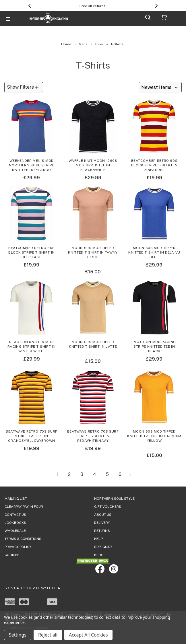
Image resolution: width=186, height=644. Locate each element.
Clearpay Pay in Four (24, 507)
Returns (102, 531)
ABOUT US (103, 515)
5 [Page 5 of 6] (107, 474)
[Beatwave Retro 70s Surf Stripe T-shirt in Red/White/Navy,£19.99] (93, 406)
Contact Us (15, 515)
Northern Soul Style (114, 499)
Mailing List (16, 499)
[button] (24, 87)
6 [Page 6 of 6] (120, 474)
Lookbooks (15, 523)
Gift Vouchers (108, 507)
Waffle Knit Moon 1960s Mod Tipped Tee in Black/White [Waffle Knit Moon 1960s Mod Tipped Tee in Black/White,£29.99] (93, 165)
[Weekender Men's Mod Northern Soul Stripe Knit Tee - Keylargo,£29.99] (32, 135)
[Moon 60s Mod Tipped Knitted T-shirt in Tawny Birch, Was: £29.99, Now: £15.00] (93, 222)
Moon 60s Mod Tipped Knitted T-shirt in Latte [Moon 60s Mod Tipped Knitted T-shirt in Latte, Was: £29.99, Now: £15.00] (93, 344)
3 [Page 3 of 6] (82, 474)
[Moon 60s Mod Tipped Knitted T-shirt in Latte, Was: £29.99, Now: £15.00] (93, 316)
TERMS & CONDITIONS (23, 539)
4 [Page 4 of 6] (95, 474)
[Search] (148, 18)
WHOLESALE (15, 531)
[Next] (156, 6)
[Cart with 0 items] (164, 18)
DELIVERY (102, 523)
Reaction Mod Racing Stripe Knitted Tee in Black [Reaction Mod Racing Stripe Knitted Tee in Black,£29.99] (154, 347)
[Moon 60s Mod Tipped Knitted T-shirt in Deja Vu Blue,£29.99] (154, 222)
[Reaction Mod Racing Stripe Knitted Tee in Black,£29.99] (154, 316)
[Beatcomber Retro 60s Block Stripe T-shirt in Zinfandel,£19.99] (154, 135)
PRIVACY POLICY (18, 547)
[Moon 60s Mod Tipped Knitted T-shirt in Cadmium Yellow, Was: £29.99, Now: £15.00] (154, 406)
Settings (18, 635)
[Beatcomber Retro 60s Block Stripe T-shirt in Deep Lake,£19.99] (32, 222)
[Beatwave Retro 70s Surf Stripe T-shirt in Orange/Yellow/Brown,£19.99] (32, 406)
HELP (98, 539)
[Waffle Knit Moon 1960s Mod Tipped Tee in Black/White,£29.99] (93, 135)
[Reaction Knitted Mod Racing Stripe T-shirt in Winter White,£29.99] (32, 316)
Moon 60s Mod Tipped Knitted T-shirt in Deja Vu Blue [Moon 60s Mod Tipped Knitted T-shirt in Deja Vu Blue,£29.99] (154, 252)
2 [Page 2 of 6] (69, 474)
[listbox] (160, 87)
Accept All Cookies (88, 635)
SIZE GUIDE (103, 547)
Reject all (48, 635)
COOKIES (12, 555)
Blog (99, 555)
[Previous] (30, 6)
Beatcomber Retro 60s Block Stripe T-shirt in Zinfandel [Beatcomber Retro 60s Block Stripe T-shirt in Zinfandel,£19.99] (154, 165)
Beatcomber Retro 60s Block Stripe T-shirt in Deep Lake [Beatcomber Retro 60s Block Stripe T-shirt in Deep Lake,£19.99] (32, 252)
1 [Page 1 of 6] (58, 474)
